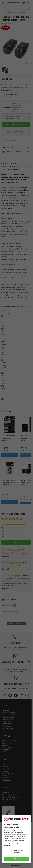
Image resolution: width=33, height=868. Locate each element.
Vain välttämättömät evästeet (17, 852)
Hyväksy (17, 859)
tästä (9, 846)
